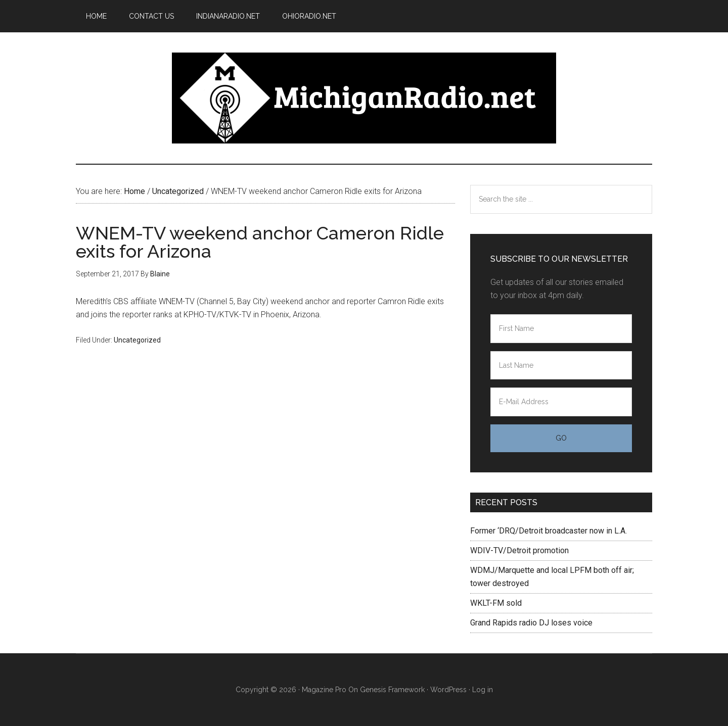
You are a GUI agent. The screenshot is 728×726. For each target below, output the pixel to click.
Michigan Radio (364, 98)
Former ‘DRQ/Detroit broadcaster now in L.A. (549, 531)
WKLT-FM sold (496, 603)
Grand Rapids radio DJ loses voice (531, 623)
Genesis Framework (392, 690)
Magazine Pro (324, 690)
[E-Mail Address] (561, 402)
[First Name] (561, 329)
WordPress (448, 690)
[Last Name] (561, 366)
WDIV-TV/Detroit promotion (519, 550)
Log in (483, 690)
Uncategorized (137, 340)
